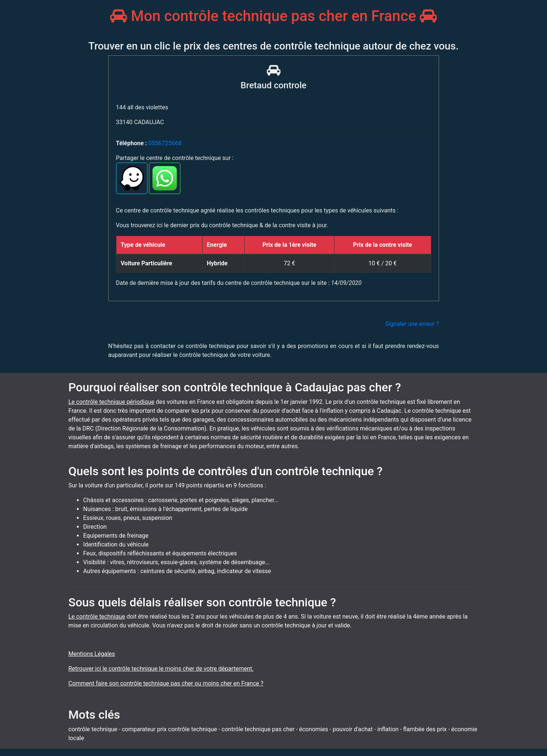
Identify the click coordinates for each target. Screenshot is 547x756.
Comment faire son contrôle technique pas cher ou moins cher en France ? (166, 683)
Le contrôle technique (97, 617)
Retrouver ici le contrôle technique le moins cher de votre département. (161, 669)
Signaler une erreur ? (412, 324)
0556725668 (165, 143)
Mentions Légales (92, 654)
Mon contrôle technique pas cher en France (273, 16)
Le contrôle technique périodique (111, 402)
